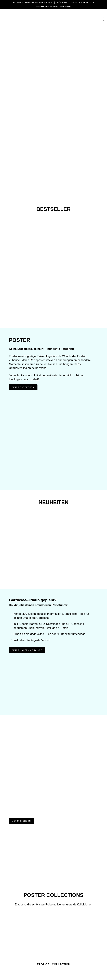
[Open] (104, 19)
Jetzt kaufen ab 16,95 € (27, 650)
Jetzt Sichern (22, 821)
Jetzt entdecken (23, 387)
